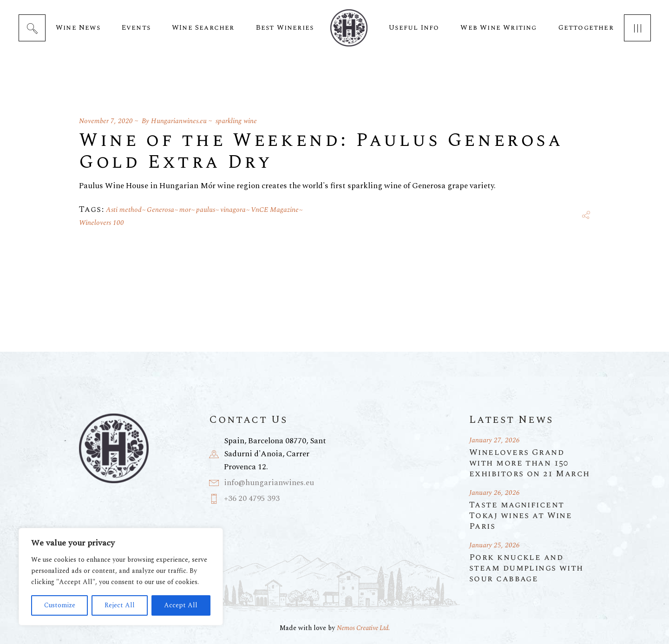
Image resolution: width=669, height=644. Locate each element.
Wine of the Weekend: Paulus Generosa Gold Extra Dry (321, 151)
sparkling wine (236, 121)
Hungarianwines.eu (179, 121)
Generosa (161, 210)
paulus (206, 210)
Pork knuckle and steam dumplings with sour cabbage (526, 568)
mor (185, 210)
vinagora (233, 210)
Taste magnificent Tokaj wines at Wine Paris (521, 516)
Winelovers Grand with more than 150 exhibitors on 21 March (530, 463)
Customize (60, 605)
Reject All (120, 605)
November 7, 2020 (106, 121)
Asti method (124, 210)
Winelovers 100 (102, 223)
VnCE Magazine (275, 210)
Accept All (181, 605)
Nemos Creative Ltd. (363, 628)
